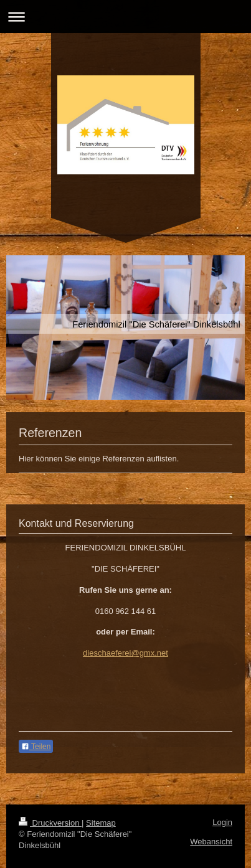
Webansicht (211, 842)
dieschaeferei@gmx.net (125, 653)
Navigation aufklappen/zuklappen (125, 17)
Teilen (36, 747)
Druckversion (50, 823)
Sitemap (101, 823)
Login (222, 822)
